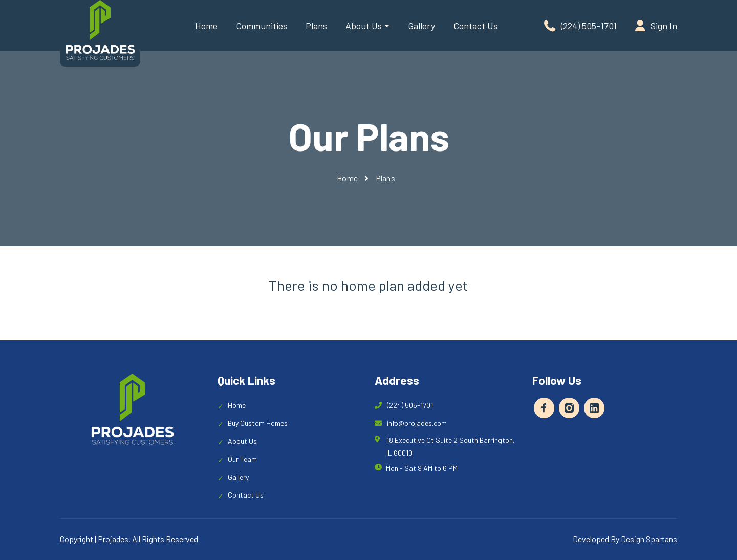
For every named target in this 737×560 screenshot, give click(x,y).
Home (206, 26)
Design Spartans (649, 539)
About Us (242, 441)
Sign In (656, 26)
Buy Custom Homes (258, 423)
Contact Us (475, 26)
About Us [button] (364, 26)
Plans (316, 26)
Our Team (242, 459)
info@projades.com (411, 423)
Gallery (421, 26)
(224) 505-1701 (580, 26)
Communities (262, 26)
